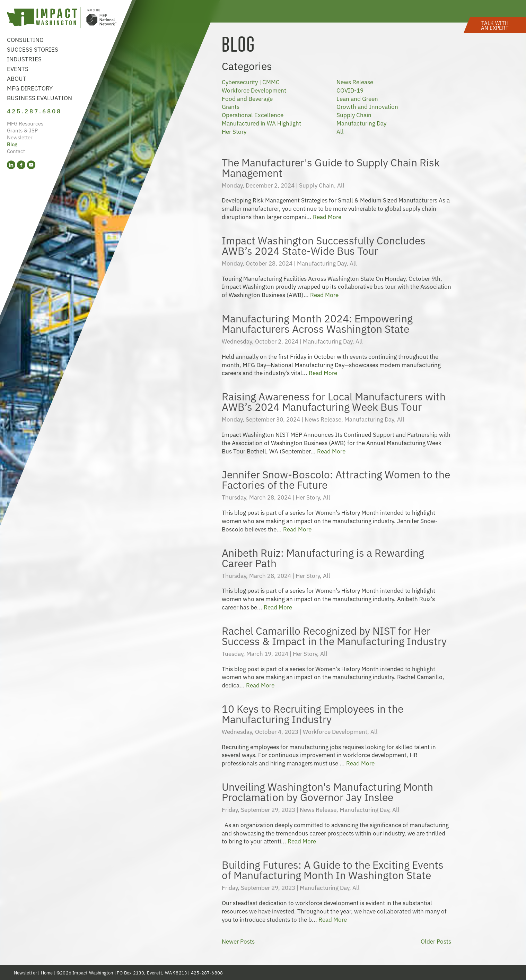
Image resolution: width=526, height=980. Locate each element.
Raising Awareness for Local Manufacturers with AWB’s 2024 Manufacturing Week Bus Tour (334, 401)
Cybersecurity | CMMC (251, 82)
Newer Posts (238, 941)
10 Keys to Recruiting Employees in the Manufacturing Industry (313, 713)
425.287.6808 (34, 111)
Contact (16, 151)
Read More (327, 216)
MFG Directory (30, 88)
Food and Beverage (247, 98)
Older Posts (436, 941)
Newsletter (20, 137)
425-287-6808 (207, 973)
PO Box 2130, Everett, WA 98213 (152, 973)
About (17, 78)
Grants (231, 106)
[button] (495, 25)
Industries (24, 59)
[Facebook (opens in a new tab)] (21, 165)
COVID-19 (350, 90)
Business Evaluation (40, 98)
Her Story (234, 131)
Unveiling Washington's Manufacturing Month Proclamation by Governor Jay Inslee (327, 791)
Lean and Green (357, 98)
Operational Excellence (253, 115)
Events (18, 68)
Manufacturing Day (361, 123)
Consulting (25, 39)
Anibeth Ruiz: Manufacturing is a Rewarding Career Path (323, 557)
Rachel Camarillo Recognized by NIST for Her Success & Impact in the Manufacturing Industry (334, 635)
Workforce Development (254, 90)
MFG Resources (25, 123)
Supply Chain (354, 115)
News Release (355, 82)
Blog (12, 144)
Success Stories (33, 49)
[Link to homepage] (62, 18)
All (340, 131)
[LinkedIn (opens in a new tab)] (11, 165)
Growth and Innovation (367, 106)
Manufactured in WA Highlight (261, 123)
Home (47, 973)
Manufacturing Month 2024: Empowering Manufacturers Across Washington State (317, 323)
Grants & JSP (22, 130)
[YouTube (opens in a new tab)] (31, 165)
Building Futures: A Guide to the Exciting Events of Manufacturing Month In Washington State (333, 869)
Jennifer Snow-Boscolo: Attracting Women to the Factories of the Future (336, 479)
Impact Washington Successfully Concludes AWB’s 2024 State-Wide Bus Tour (324, 245)
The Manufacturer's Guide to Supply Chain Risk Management (331, 167)
